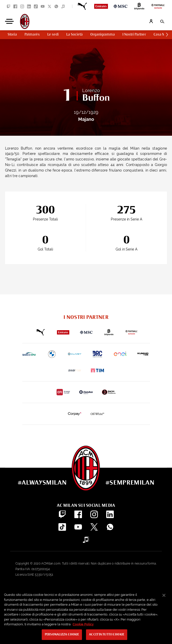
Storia (12, 35)
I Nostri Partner (134, 35)
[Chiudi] (164, 595)
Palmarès (32, 35)
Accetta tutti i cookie (107, 635)
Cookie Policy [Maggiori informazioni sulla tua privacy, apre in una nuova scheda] (83, 624)
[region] (86, 616)
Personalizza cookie (62, 635)
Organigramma (103, 35)
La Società (74, 35)
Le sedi (53, 35)
